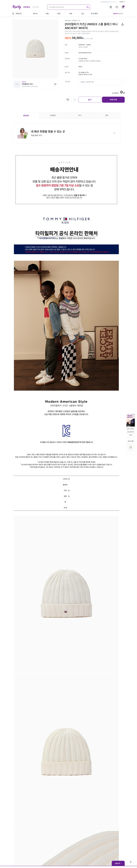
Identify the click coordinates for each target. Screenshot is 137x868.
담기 (90, 100)
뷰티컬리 (36, 7)
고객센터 (122, 2)
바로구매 (113, 100)
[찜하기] (55, 84)
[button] (66, 133)
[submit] (87, 7)
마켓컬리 (27, 7)
